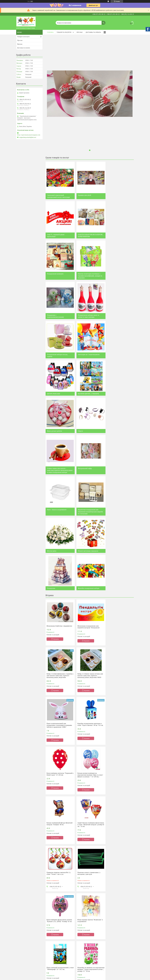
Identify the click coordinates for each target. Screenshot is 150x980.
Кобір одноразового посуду (57, 923)
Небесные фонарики (55, 942)
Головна (50, 32)
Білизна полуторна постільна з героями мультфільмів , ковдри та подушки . (119, 236)
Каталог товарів (23, 920)
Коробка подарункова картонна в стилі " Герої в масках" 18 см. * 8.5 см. (119, 562)
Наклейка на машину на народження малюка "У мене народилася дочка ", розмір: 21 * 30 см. (59, 761)
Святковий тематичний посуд (58, 920)
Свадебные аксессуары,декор (118, 943)
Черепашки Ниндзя (84, 965)
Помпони (51, 948)
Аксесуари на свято (54, 926)
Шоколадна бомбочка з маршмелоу (59, 512)
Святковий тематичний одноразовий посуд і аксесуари (58, 196)
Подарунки (111, 437)
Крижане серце (23, 952)
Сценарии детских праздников (58, 932)
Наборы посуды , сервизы (116, 956)
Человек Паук (82, 962)
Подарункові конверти (85, 234)
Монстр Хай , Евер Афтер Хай (27, 972)
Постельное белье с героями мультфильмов (117, 921)
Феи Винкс (81, 968)
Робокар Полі (52, 965)
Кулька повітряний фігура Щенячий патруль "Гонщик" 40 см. (120, 612)
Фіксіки (50, 956)
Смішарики (51, 959)
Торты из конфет (83, 948)
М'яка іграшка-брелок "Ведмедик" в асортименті (89, 711)
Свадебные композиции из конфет (89, 953)
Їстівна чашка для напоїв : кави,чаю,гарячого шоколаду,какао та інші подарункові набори (117, 355)
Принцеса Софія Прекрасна (27, 946)
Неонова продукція (54, 935)
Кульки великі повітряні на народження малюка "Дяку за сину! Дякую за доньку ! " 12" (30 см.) (89, 613)
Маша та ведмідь (23, 966)
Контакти (21, 932)
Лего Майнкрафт (23, 937)
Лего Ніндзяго (22, 935)
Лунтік (20, 957)
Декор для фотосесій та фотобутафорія (55, 938)
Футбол (50, 968)
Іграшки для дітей (84, 195)
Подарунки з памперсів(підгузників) (55, 277)
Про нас (80, 32)
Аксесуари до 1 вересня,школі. (58, 315)
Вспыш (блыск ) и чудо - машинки (59, 971)
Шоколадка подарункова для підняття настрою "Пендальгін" (88, 513)
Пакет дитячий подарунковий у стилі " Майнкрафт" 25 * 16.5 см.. (118, 711)
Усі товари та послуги (89, 785)
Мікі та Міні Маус (23, 969)
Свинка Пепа (22, 940)
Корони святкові (53, 945)
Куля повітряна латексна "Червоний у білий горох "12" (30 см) (59, 612)
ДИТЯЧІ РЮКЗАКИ (84, 315)
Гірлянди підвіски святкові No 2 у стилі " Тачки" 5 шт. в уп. (89, 662)
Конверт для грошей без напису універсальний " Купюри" (88, 759)
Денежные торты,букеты (86, 951)
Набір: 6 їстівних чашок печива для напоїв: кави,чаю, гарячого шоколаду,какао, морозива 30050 (59, 563)
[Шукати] (104, 22)
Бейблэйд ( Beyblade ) (85, 978)
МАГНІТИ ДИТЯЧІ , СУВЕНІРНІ (118, 315)
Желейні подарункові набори (58, 474)
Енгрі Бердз (22, 949)
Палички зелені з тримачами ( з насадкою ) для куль (118, 662)
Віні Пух (20, 974)
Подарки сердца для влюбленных (89, 928)
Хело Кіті (50, 953)
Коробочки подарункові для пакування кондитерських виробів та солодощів (120, 398)
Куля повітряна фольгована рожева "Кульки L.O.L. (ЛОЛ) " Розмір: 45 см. (59, 711)
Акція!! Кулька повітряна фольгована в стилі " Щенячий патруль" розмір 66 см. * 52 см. (57, 663)
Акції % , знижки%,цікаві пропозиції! (116, 196)
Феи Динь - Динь (83, 956)
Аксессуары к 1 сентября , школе (119, 949)
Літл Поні (51, 962)
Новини (49, 792)
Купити (56, 525)
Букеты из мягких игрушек (117, 930)
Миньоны (81, 959)
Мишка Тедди (82, 971)
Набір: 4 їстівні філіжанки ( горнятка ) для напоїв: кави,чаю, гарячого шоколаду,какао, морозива (120, 514)
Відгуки (20, 44)
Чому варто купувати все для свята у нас (57, 829)
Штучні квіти (52, 437)
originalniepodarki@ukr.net (28, 137)
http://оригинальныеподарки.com (29, 135)
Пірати (20, 954)
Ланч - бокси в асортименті (87, 396)
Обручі (79, 352)
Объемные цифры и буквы (117, 933)
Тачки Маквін (22, 960)
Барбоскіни (21, 977)
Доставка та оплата (93, 32)
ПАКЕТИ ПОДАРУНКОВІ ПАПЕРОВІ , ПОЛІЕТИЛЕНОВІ (60, 235)
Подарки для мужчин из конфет (88, 922)
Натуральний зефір (54, 396)
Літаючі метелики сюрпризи (87, 437)
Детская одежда (113, 946)
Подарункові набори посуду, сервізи (117, 277)
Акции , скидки (113, 959)
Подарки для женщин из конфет (89, 925)
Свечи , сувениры (113, 940)
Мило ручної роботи (55, 352)
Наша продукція (23, 923)
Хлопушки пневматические (57, 951)
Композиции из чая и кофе (87, 935)
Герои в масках (53, 976)
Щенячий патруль (24, 943)
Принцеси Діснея (23, 963)
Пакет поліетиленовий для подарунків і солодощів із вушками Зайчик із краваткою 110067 (89, 563)
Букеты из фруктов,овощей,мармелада (117, 926)
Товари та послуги (64, 32)
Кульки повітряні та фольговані (58, 929)
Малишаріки (52, 973)
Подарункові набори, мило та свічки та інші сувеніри (88, 277)
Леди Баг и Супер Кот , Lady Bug (58, 979)
